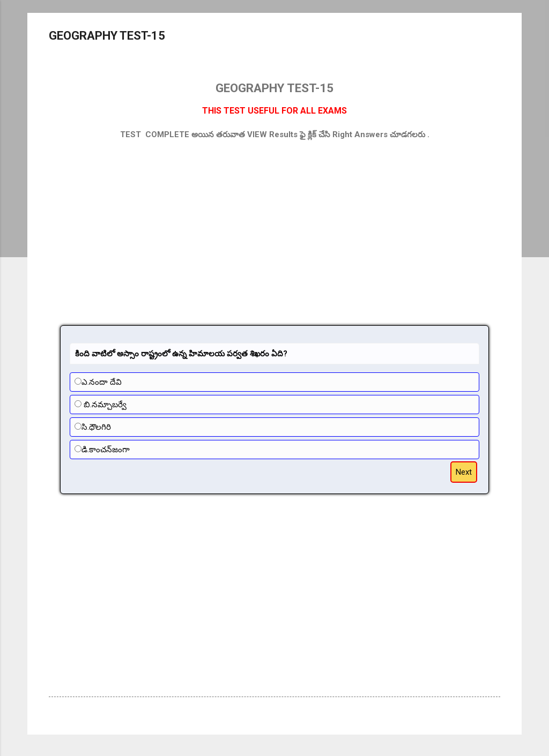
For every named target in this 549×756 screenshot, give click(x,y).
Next (464, 472)
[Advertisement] (274, 227)
